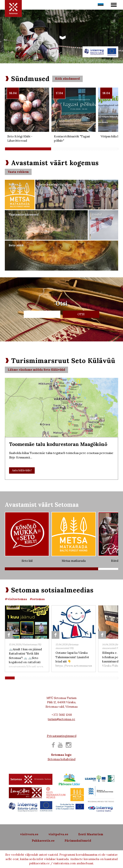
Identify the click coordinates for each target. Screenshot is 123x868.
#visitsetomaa (16, 599)
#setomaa (37, 599)
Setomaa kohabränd (61, 759)
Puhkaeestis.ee (43, 841)
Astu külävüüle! (22, 470)
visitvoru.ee (29, 834)
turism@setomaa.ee (61, 719)
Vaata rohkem (18, 172)
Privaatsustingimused (62, 736)
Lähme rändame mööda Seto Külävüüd (36, 370)
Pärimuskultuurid (78, 841)
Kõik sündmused (67, 79)
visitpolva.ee (58, 834)
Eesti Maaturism (91, 834)
